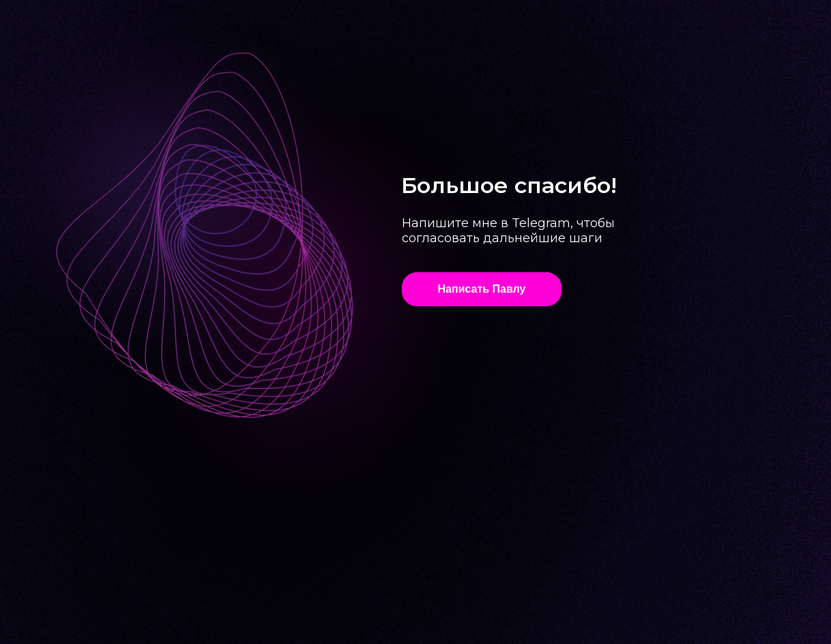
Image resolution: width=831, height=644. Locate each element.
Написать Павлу (482, 289)
